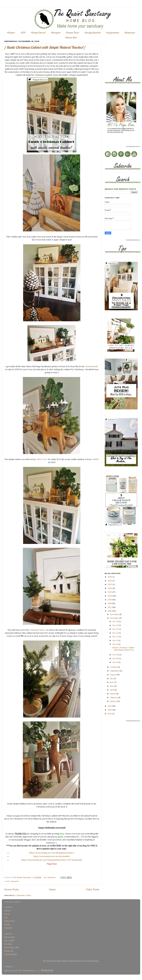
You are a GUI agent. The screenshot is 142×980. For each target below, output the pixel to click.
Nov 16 (115, 644)
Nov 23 (116, 637)
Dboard (7, 911)
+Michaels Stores (37, 630)
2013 (110, 714)
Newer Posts (11, 889)
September (115, 671)
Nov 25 (116, 633)
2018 (110, 603)
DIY (6, 917)
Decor (7, 914)
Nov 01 (115, 662)
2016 (110, 611)
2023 (110, 584)
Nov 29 (116, 625)
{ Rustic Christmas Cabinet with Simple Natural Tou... (123, 649)
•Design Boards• (93, 33)
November (115, 618)
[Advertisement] (116, 58)
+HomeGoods (91, 366)
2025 (110, 581)
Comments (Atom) (23, 895)
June (112, 682)
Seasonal (15, 881)
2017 (110, 607)
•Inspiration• (113, 33)
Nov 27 (116, 629)
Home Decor (10, 921)
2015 (110, 706)
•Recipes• (56, 33)
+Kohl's (95, 459)
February (114, 698)
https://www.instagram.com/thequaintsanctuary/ (52, 853)
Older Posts (93, 889)
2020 (110, 596)
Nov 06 (116, 659)
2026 (110, 577)
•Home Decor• (38, 33)
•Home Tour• (73, 33)
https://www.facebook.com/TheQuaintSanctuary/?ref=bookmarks (52, 860)
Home (52, 889)
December (115, 614)
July (112, 679)
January (113, 701)
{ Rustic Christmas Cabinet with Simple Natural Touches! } (45, 47)
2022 (110, 588)
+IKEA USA (41, 459)
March (113, 694)
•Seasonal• (130, 33)
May (112, 686)
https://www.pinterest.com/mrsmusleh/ (52, 856)
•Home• (11, 33)
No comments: (50, 877)
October (114, 667)
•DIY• (23, 33)
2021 (110, 592)
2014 (110, 710)
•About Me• (71, 38)
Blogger (96, 961)
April (112, 690)
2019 (110, 600)
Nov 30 (116, 621)
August (113, 675)
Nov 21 (115, 640)
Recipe (7, 924)
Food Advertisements (132, 146)
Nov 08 (116, 655)
